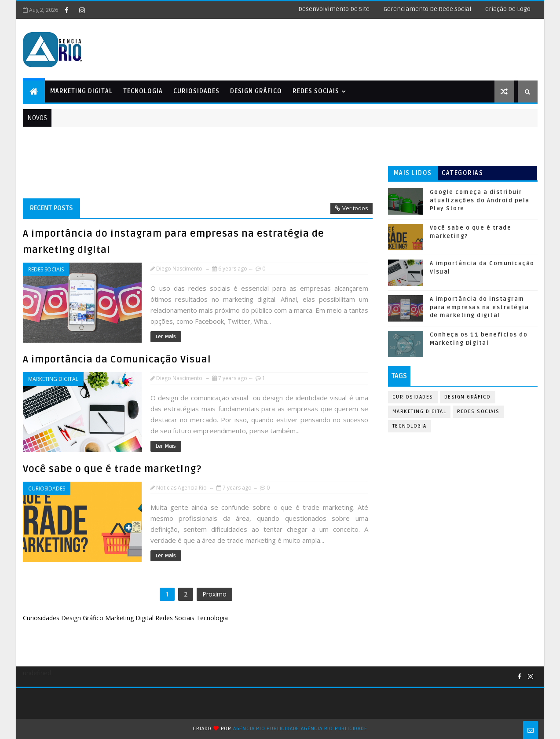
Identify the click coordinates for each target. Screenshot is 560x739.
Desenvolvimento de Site (334, 9)
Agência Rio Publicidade (266, 729)
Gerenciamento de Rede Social (427, 9)
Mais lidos (413, 173)
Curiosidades (196, 91)
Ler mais (166, 337)
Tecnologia (143, 91)
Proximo (214, 594)
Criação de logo (508, 9)
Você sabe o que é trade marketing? (112, 469)
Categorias (462, 173)
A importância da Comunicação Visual (117, 359)
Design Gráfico (256, 91)
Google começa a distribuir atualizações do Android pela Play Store (480, 200)
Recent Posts (51, 208)
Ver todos (355, 208)
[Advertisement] (319, 46)
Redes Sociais (316, 91)
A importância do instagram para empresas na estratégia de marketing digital (479, 307)
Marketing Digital (81, 91)
